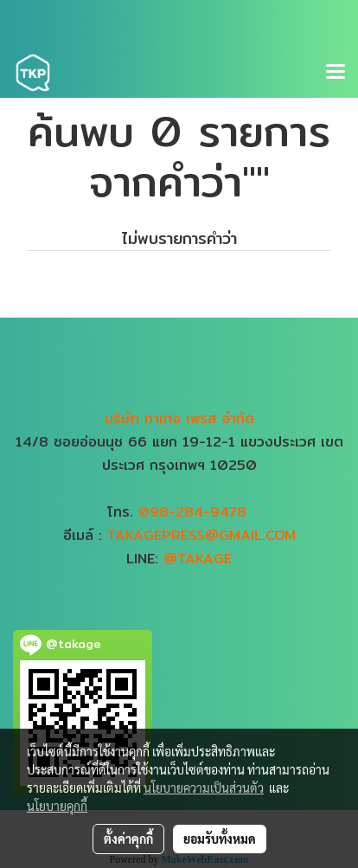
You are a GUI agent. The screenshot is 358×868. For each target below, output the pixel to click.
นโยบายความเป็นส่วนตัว (204, 788)
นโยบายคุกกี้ (57, 806)
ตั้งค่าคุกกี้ (128, 839)
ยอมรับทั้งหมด (220, 839)
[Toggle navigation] (336, 73)
